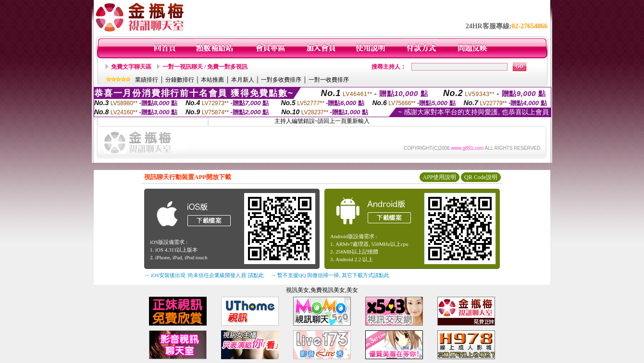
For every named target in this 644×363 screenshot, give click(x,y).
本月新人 (243, 80)
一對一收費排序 (329, 80)
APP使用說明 (439, 177)
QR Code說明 (481, 177)
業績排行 (147, 80)
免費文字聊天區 (131, 67)
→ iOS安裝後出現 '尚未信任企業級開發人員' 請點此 (204, 275)
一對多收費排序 (281, 80)
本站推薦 (212, 80)
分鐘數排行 (180, 80)
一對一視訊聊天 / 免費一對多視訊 (205, 67)
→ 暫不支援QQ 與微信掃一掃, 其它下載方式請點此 (330, 275)
